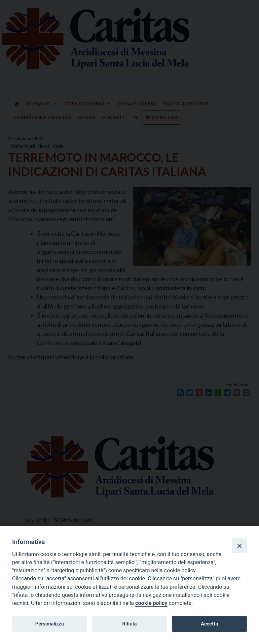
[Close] (239, 546)
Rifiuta (129, 624)
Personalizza (50, 624)
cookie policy (151, 603)
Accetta (209, 624)
